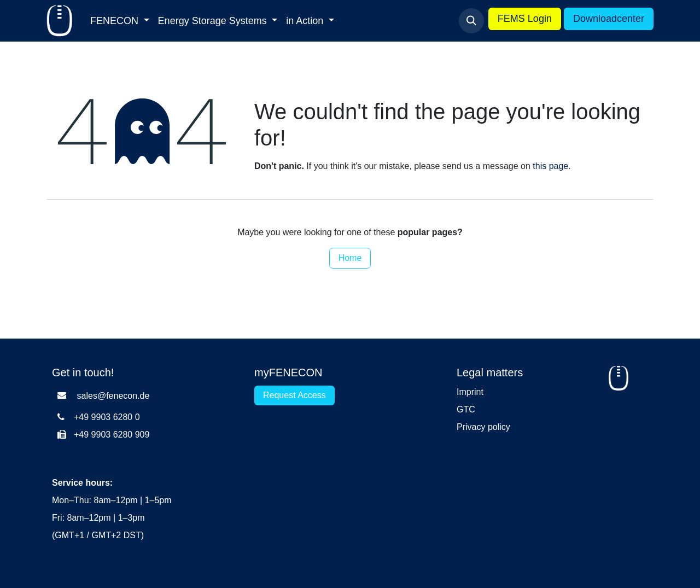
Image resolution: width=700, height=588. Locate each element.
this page (550, 166)
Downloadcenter (609, 19)
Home (350, 258)
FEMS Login (525, 19)
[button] (471, 21)
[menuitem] (120, 21)
